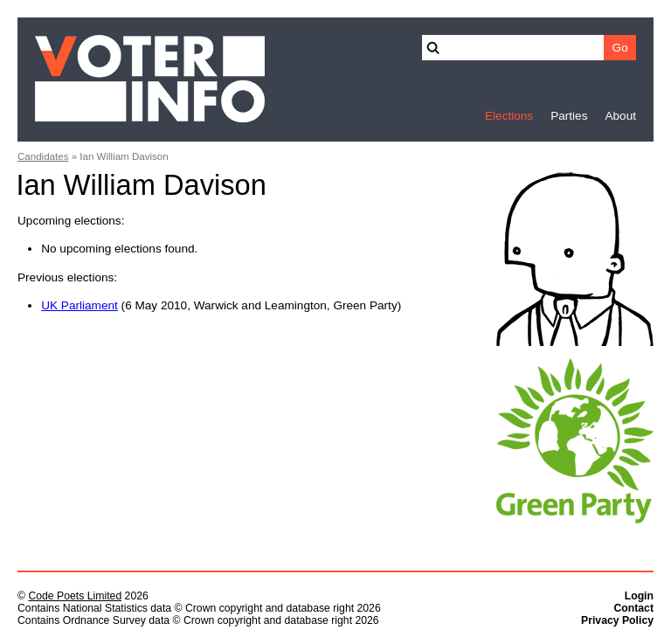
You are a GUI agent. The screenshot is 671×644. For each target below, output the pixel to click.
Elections (509, 116)
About (620, 116)
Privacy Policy (617, 620)
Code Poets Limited (75, 596)
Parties (569, 116)
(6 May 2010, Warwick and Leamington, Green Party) (221, 305)
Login (639, 596)
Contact (633, 608)
